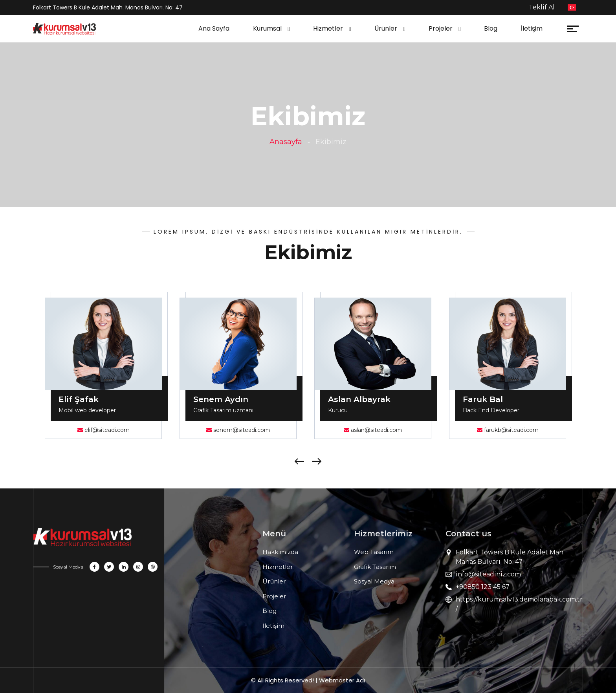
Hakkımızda (280, 552)
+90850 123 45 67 (483, 587)
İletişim (532, 28)
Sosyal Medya (374, 581)
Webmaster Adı (342, 680)
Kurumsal (267, 28)
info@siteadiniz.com (488, 574)
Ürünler (386, 28)
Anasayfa (286, 142)
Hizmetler (328, 28)
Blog (491, 28)
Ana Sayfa (214, 28)
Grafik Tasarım (375, 567)
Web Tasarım (374, 552)
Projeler (441, 28)
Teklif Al (542, 7)
